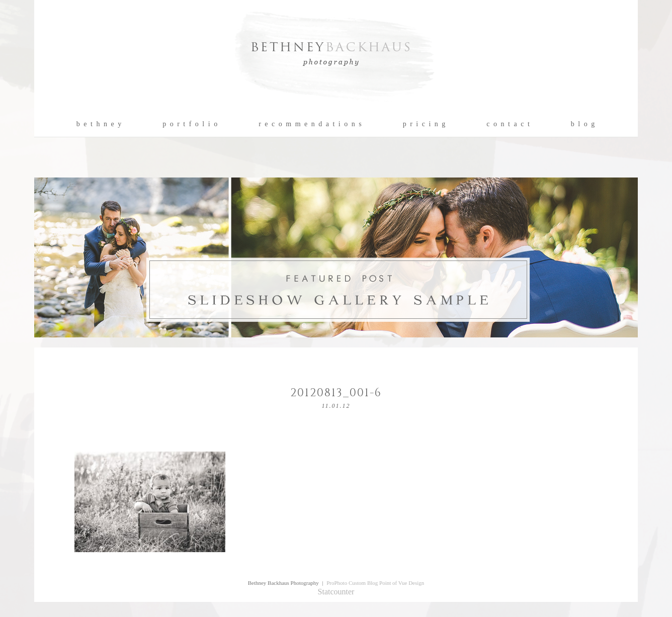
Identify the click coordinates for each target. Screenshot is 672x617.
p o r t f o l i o (190, 124)
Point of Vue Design (402, 583)
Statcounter (336, 592)
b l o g (583, 124)
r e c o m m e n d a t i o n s (311, 124)
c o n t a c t (508, 124)
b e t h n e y (99, 124)
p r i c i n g (425, 124)
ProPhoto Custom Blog (352, 583)
